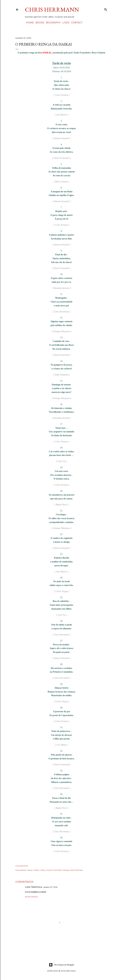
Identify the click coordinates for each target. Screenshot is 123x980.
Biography (52, 23)
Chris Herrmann (52, 10)
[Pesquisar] (106, 9)
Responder (31, 897)
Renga (66, 870)
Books (39, 23)
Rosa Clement (77, 870)
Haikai (36, 870)
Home (29, 23)
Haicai (30, 870)
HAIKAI (47, 53)
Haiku (43, 870)
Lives (65, 23)
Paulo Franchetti (54, 870)
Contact (76, 23)
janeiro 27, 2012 (50, 887)
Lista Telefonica (34, 887)
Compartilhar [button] (22, 866)
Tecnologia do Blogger (62, 965)
